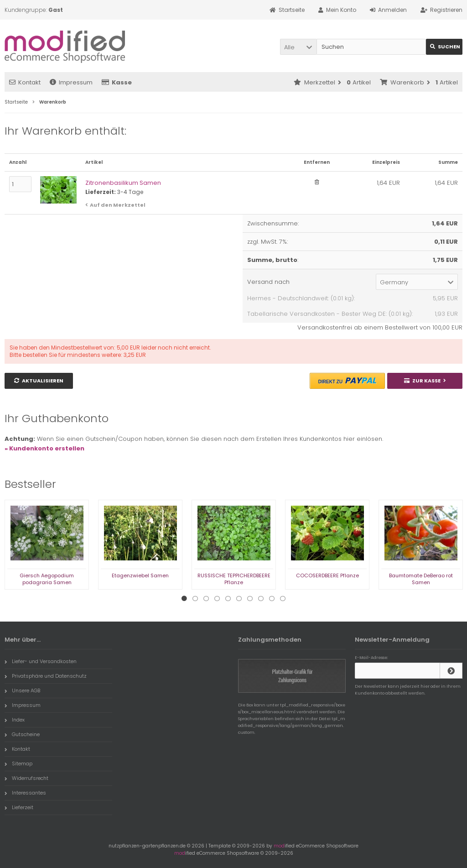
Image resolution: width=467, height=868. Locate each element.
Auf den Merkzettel (118, 205)
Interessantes (25, 793)
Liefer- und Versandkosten (41, 661)
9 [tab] (272, 599)
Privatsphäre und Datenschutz (46, 676)
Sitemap (18, 763)
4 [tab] (217, 599)
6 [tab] (239, 599)
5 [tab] (228, 599)
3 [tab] (206, 599)
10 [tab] (283, 599)
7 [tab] (250, 599)
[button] (298, 47)
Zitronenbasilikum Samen (123, 183)
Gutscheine (22, 734)
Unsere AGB (22, 690)
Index (15, 720)
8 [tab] (261, 599)
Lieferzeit (19, 807)
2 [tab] (195, 599)
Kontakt (25, 82)
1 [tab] (184, 599)
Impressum (71, 82)
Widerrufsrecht (26, 778)
